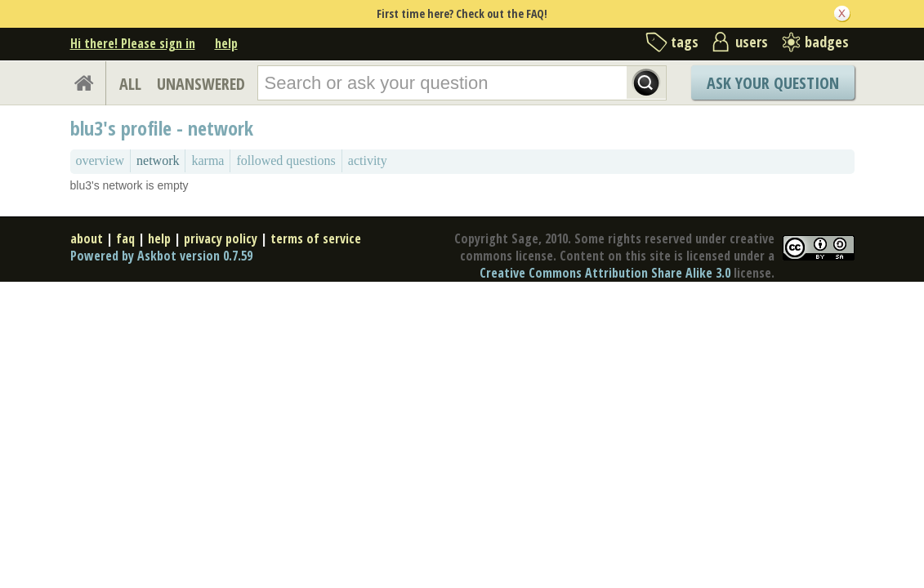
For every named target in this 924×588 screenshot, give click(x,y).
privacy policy (221, 238)
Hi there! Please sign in (133, 43)
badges (827, 42)
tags (685, 42)
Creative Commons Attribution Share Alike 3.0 (605, 273)
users (752, 42)
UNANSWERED (201, 84)
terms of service (316, 238)
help (226, 43)
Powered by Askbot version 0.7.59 (161, 256)
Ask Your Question (773, 83)
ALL (130, 84)
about (87, 238)
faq (125, 238)
